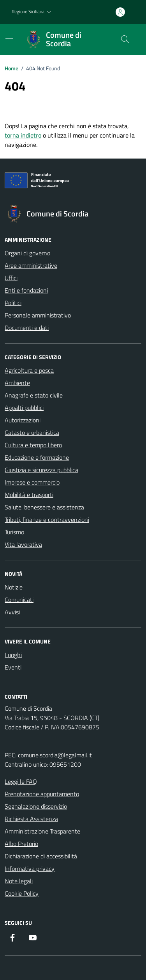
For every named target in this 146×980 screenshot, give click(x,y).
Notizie (14, 587)
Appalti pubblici (24, 408)
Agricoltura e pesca (29, 370)
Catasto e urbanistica (32, 432)
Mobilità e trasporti (29, 495)
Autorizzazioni (23, 420)
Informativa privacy (30, 868)
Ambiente (17, 383)
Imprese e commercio (32, 482)
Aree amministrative (31, 265)
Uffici (11, 278)
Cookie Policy (22, 893)
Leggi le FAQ (21, 781)
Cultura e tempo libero (33, 445)
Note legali (19, 881)
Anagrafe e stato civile (34, 395)
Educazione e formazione (37, 457)
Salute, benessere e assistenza (44, 507)
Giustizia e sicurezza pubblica (41, 470)
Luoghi (13, 655)
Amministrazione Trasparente (42, 831)
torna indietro (23, 135)
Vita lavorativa (23, 544)
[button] (32, 12)
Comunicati (19, 600)
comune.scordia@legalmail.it (55, 755)
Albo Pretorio (21, 844)
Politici (13, 303)
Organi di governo (27, 253)
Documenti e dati (27, 328)
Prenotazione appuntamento (42, 794)
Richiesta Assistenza (31, 819)
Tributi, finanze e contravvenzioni (47, 520)
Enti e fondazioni (26, 290)
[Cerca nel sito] (125, 39)
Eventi (13, 667)
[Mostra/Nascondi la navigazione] (9, 38)
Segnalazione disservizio (36, 806)
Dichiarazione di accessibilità (41, 856)
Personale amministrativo (38, 315)
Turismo (14, 532)
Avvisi (12, 612)
